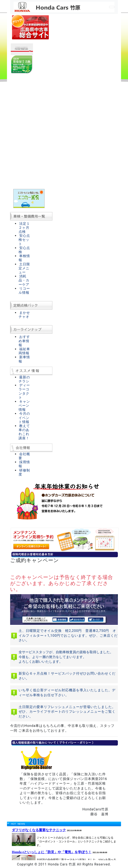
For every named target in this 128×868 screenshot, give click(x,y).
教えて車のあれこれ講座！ (24, 432)
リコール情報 (24, 291)
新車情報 (24, 359)
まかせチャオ (24, 315)
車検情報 (24, 258)
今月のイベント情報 (24, 418)
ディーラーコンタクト (24, 391)
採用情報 (24, 464)
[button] (18, 504)
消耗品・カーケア (24, 280)
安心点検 (24, 250)
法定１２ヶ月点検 (24, 228)
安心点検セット (24, 240)
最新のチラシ (24, 379)
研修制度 (24, 472)
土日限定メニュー (24, 268)
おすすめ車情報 (24, 341)
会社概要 (24, 456)
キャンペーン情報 (24, 406)
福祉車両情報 (24, 351)
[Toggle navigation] (112, 7)
